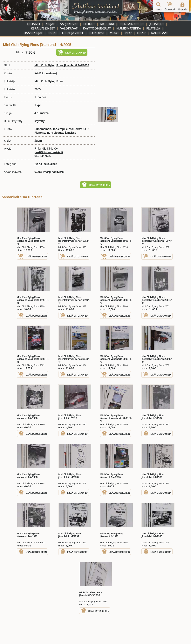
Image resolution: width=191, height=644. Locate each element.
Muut (114, 33)
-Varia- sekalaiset (45, 164)
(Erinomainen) (48, 73)
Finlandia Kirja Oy (46, 148)
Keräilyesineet (43, 28)
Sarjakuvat (69, 24)
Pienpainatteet (132, 24)
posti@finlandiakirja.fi (49, 152)
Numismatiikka (129, 28)
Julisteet (157, 24)
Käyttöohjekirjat (97, 28)
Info (128, 33)
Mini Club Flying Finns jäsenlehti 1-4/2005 (62, 65)
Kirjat (50, 24)
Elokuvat (96, 33)
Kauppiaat (159, 33)
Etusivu (34, 24)
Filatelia (153, 28)
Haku (141, 33)
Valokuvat (69, 28)
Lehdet (89, 24)
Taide (52, 33)
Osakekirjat (33, 33)
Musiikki (107, 24)
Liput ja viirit (73, 33)
